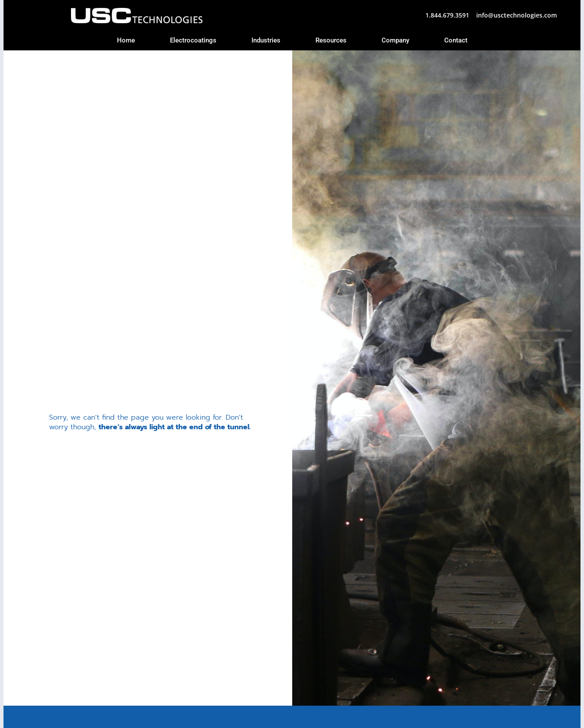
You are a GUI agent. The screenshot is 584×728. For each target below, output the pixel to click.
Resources (331, 40)
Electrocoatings (193, 40)
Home (126, 40)
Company (395, 40)
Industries (266, 40)
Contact (456, 40)
